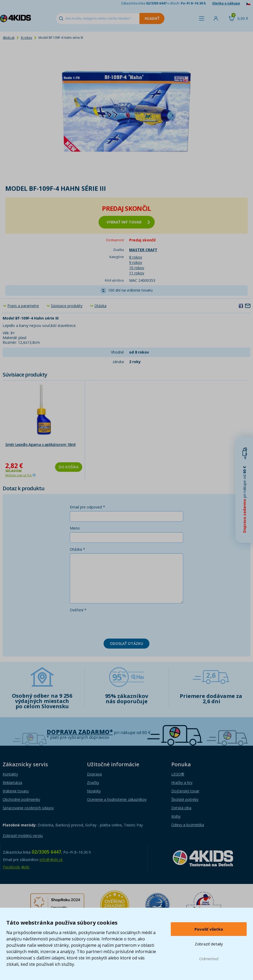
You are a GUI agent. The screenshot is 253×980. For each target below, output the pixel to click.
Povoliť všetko (209, 929)
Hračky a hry (182, 782)
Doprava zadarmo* (80, 732)
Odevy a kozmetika (188, 825)
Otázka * (77, 549)
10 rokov (137, 268)
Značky (93, 782)
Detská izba (181, 808)
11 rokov (137, 273)
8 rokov (26, 38)
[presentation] (110, 624)
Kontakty (10, 774)
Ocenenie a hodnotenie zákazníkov (117, 799)
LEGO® (178, 774)
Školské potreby (185, 799)
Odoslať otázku (126, 643)
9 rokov (136, 262)
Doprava (94, 774)
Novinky (94, 791)
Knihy (176, 816)
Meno (75, 528)
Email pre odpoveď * (87, 507)
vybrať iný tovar (128, 222)
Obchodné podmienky (21, 799)
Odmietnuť (209, 959)
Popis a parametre (23, 306)
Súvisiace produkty (67, 306)
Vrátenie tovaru (16, 791)
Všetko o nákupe (226, 3)
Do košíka (69, 467)
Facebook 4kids (16, 867)
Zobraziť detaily (209, 944)
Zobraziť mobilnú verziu (23, 836)
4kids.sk (9, 38)
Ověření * (78, 610)
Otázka (100, 306)
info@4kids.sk (51, 860)
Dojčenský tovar (185, 791)
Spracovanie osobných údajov (28, 808)
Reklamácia (12, 782)
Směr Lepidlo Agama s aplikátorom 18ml (40, 444)
